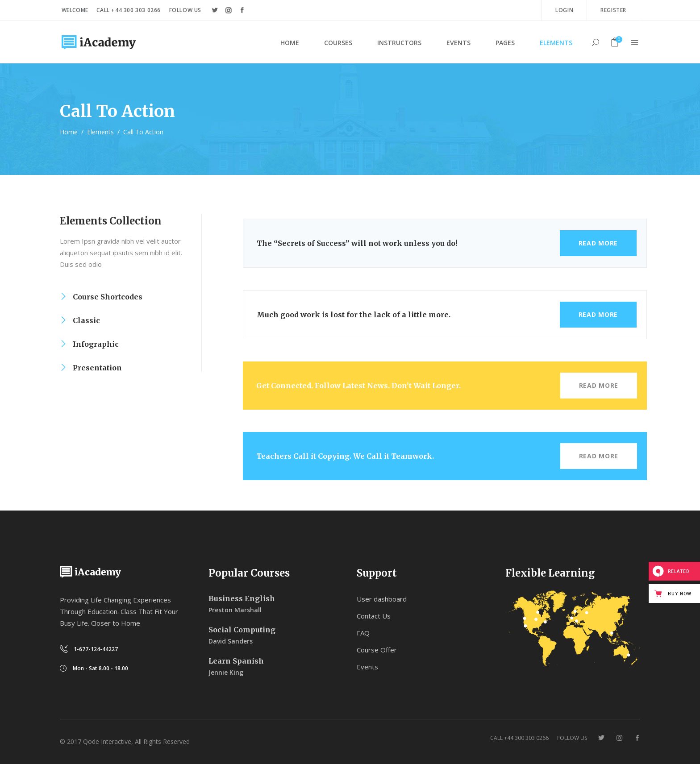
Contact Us (374, 616)
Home (69, 132)
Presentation (97, 368)
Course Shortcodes (108, 297)
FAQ (363, 633)
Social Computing (242, 630)
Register (613, 10)
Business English (242, 598)
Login (564, 10)
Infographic (96, 344)
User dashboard (382, 599)
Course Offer (377, 650)
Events (367, 667)
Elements (100, 132)
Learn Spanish (236, 661)
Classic (86, 320)
